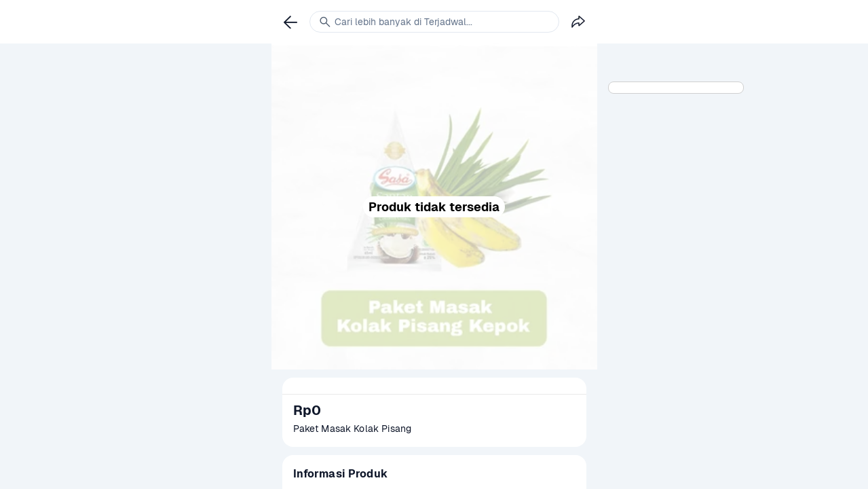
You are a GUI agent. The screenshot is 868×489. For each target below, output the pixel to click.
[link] (290, 22)
